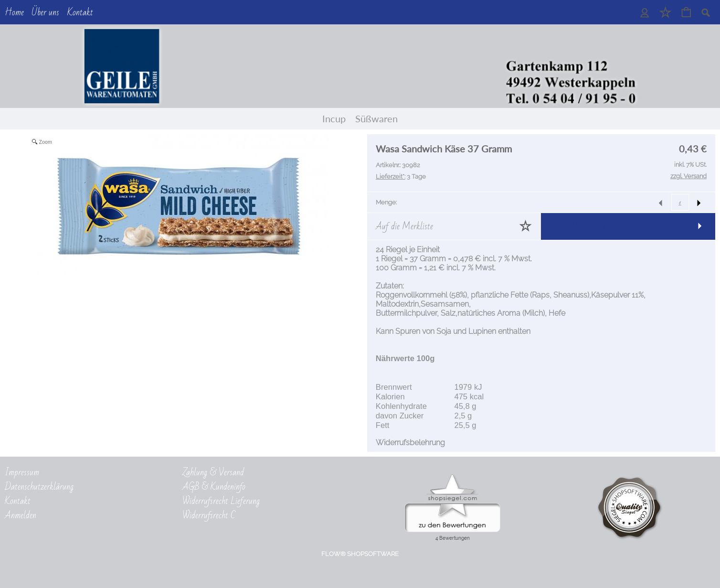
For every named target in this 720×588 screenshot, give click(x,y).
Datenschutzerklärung (39, 488)
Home (14, 12)
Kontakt (80, 12)
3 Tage (401, 176)
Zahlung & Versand (213, 474)
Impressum (22, 474)
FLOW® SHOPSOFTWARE (360, 557)
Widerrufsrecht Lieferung (221, 502)
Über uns (45, 12)
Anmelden (21, 517)
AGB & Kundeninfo (214, 488)
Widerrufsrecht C (209, 517)
